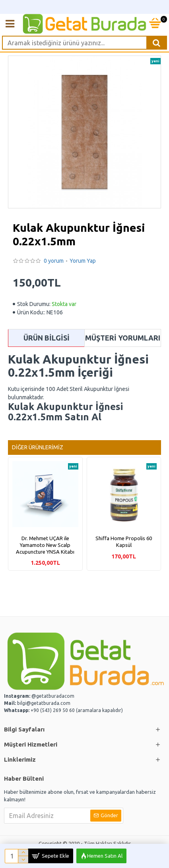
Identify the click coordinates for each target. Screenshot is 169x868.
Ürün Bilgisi (47, 338)
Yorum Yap (83, 261)
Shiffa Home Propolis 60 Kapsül (124, 542)
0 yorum (54, 261)
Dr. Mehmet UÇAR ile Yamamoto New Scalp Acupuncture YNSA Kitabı (45, 545)
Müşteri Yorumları (123, 338)
